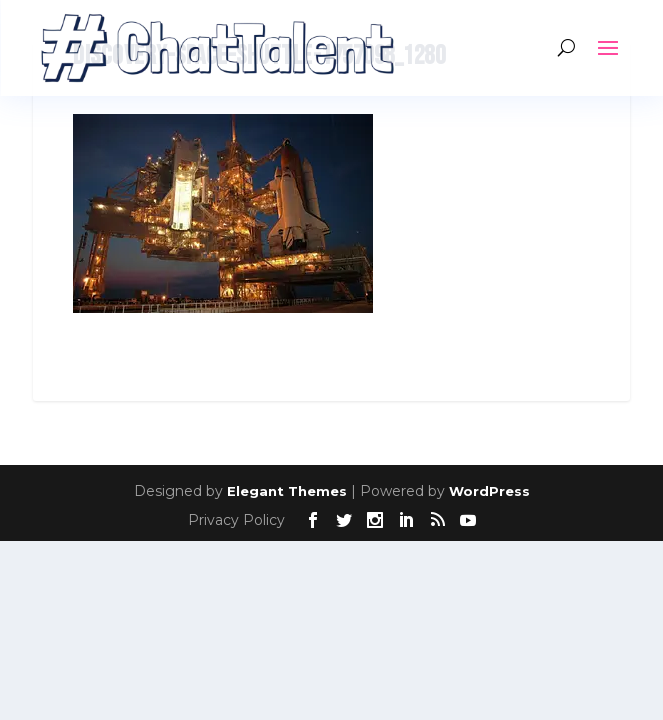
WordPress (489, 491)
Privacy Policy (236, 520)
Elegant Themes (287, 491)
